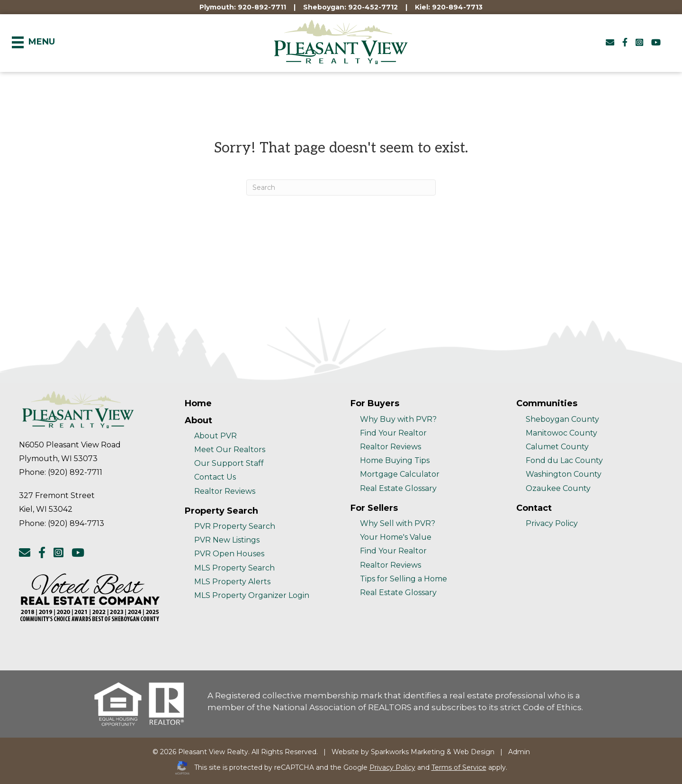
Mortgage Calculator (400, 474)
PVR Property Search (235, 526)
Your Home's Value (396, 537)
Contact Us (215, 477)
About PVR (215, 436)
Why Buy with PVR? (398, 419)
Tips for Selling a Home (404, 579)
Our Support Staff (229, 463)
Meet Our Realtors (230, 450)
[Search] (341, 187)
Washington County (564, 474)
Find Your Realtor (393, 433)
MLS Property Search (234, 568)
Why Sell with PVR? (398, 523)
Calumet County (557, 447)
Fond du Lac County (564, 460)
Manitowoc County (561, 433)
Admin (519, 752)
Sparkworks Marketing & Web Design (433, 752)
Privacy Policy (552, 523)
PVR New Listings (227, 540)
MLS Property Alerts (232, 582)
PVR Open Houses (229, 554)
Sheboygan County (562, 419)
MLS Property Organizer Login (252, 595)
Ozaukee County (558, 488)
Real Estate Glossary (398, 488)
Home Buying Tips (395, 460)
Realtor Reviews (225, 491)
